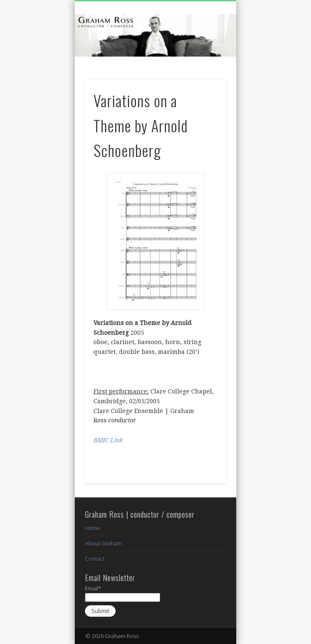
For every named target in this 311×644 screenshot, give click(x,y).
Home (93, 528)
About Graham (103, 543)
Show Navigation (205, 76)
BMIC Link (108, 440)
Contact (95, 559)
